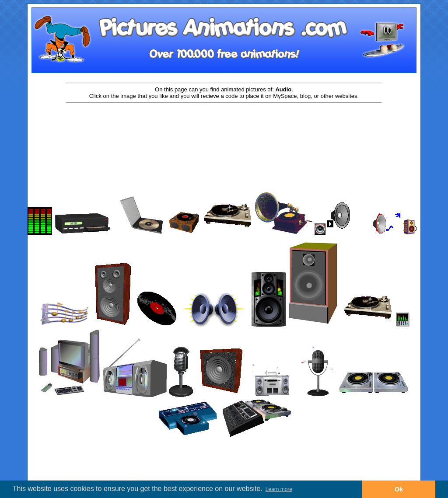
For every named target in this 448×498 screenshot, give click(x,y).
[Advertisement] (224, 132)
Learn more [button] (279, 489)
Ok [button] (399, 489)
